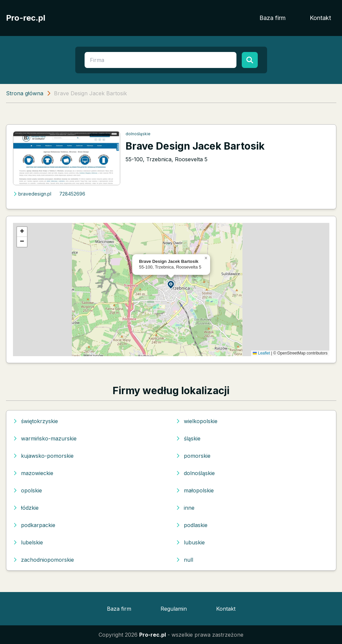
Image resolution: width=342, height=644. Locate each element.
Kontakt (320, 18)
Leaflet (261, 353)
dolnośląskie (138, 134)
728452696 (72, 194)
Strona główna (25, 93)
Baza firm (273, 18)
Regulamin (174, 609)
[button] (171, 284)
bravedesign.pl (32, 194)
